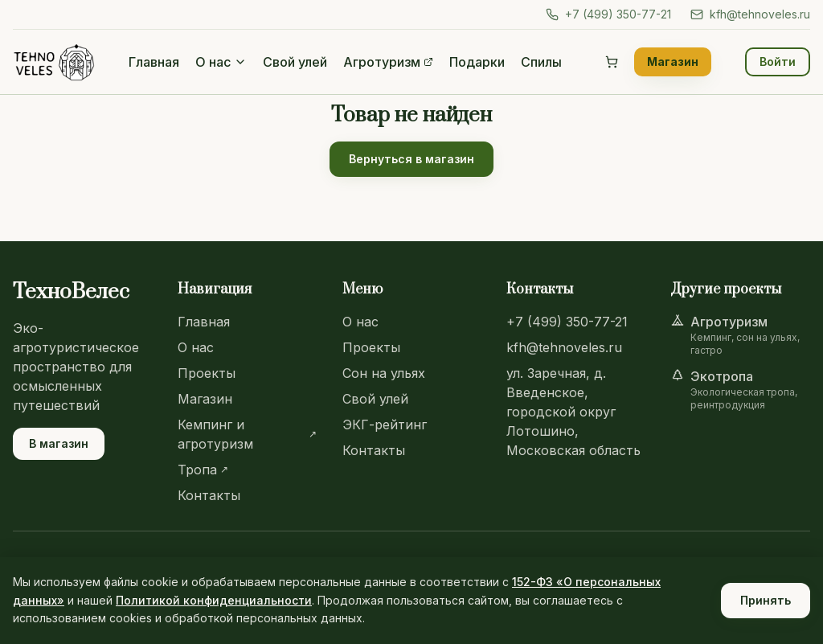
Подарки (477, 62)
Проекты (207, 373)
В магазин (59, 443)
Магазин (673, 62)
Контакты (209, 495)
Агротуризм (388, 62)
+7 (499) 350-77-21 (608, 14)
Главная (154, 62)
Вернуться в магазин (411, 159)
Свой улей (295, 62)
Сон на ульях (384, 373)
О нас (221, 62)
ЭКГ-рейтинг (385, 425)
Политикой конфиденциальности (214, 600)
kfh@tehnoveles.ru (750, 14)
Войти (778, 62)
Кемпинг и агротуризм (247, 434)
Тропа (203, 470)
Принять (766, 600)
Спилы (541, 62)
